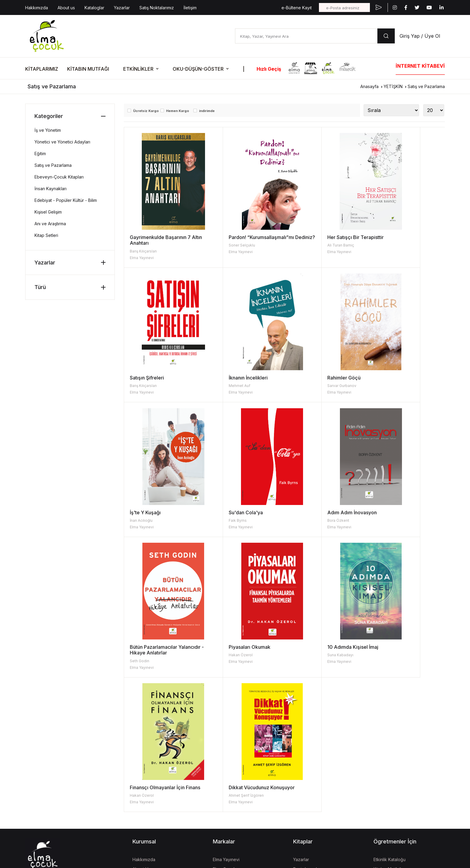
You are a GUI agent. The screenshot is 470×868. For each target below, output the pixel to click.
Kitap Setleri (46, 235)
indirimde (207, 111)
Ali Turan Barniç (303, 245)
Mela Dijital (223, 826)
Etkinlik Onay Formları (394, 769)
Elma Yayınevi (142, 258)
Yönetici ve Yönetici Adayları (62, 142)
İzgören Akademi (230, 788)
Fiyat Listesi (304, 778)
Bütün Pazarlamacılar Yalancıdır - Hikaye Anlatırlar (242, 515)
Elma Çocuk (224, 740)
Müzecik (221, 769)
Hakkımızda (37, 8)
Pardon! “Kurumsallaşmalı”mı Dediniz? (243, 240)
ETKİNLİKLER (138, 69)
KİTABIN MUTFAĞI (88, 69)
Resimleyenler (307, 740)
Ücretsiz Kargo (146, 111)
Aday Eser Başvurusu (314, 769)
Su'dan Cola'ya (388, 378)
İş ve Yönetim (48, 130)
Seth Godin (220, 526)
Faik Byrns (379, 386)
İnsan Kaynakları (51, 189)
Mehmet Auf (141, 386)
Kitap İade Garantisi (312, 759)
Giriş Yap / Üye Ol (420, 36)
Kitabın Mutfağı (388, 740)
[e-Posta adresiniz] (344, 7)
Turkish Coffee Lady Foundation (244, 807)
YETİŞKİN (393, 86)
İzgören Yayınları (229, 759)
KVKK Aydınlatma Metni (45, 803)
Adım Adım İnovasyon (155, 512)
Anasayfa (369, 86)
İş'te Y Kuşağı (306, 378)
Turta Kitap (223, 750)
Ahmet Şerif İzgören (228, 661)
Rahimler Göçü (227, 378)
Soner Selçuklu (223, 251)
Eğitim (40, 154)
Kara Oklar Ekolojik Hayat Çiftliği (244, 778)
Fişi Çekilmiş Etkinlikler (395, 750)
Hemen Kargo (178, 111)
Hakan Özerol (302, 520)
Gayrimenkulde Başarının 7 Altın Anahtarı (160, 240)
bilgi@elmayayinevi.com (49, 766)
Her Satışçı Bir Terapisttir (318, 237)
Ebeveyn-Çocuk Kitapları (59, 177)
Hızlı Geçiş (269, 69)
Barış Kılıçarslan (143, 251)
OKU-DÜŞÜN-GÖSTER (198, 69)
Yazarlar (122, 8)
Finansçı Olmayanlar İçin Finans (157, 655)
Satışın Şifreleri (388, 237)
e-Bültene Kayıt (297, 8)
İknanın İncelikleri (149, 378)
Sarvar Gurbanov (225, 386)
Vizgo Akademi (228, 817)
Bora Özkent (141, 520)
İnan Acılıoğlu (302, 386)
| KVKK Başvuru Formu (88, 803)
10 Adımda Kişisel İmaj (396, 512)
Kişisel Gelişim (48, 212)
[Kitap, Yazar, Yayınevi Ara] (306, 36)
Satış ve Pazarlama (426, 86)
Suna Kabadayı (384, 520)
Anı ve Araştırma (50, 224)
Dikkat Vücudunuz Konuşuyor (243, 653)
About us (66, 8)
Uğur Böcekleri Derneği (236, 797)
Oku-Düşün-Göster (392, 759)
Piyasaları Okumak (311, 512)
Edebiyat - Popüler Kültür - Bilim (66, 200)
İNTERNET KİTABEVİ (420, 66)
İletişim (190, 8)
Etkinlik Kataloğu (390, 730)
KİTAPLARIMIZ (42, 69)
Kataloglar (94, 8)
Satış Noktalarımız (157, 8)
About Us (141, 740)
